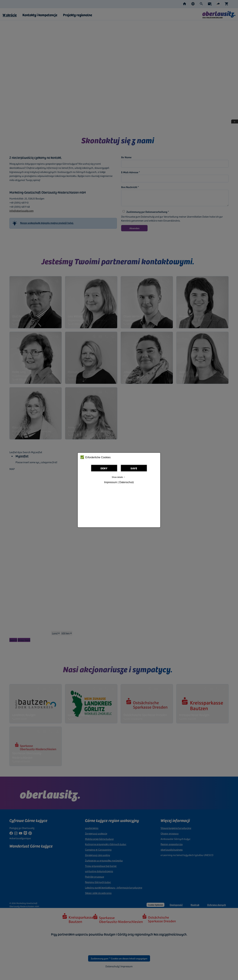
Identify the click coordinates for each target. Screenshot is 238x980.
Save (134, 468)
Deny (104, 468)
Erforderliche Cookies (95, 457)
